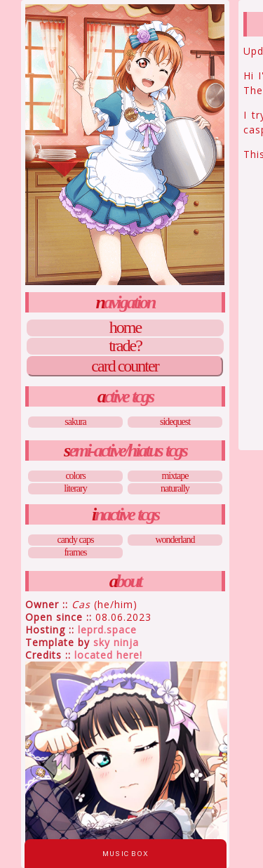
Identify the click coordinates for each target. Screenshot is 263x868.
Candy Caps (76, 540)
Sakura (75, 422)
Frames (75, 552)
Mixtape (175, 476)
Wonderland (175, 540)
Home (125, 328)
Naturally (175, 488)
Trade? (125, 346)
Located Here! (108, 655)
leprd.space (107, 630)
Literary (75, 488)
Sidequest (175, 422)
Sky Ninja (116, 642)
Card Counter (124, 366)
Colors (75, 476)
